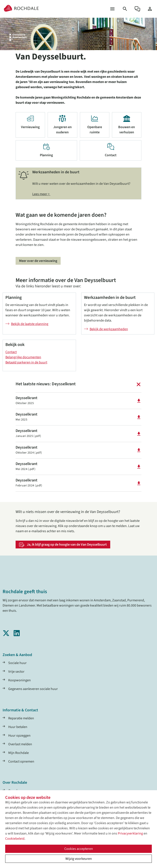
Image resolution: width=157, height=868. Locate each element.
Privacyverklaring (130, 833)
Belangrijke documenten (23, 357)
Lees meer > (41, 194)
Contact (11, 352)
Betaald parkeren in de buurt (26, 362)
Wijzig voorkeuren (79, 859)
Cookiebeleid (15, 839)
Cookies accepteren (79, 849)
